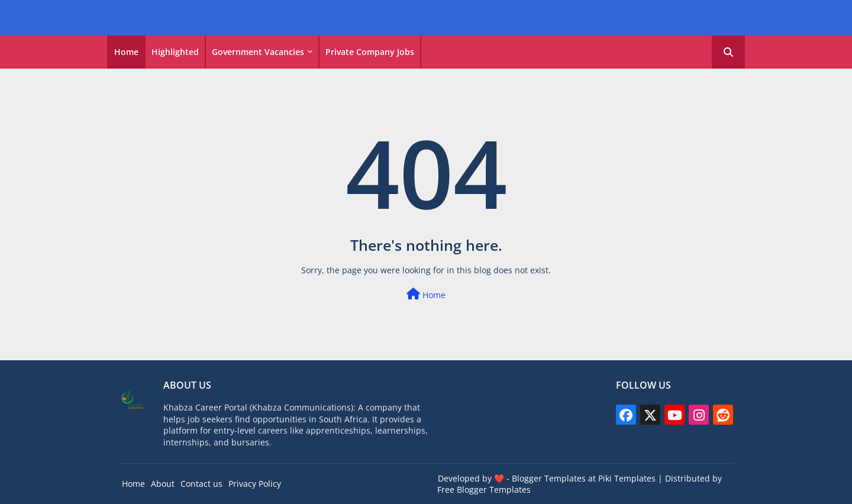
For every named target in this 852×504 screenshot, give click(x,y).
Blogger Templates (549, 478)
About (163, 484)
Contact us (201, 484)
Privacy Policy (255, 484)
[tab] (126, 52)
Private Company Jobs (370, 52)
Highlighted (175, 52)
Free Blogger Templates (484, 490)
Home (126, 52)
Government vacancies (258, 52)
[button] (728, 52)
